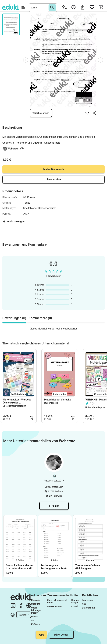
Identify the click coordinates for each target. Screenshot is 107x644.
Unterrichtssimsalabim (14, 406)
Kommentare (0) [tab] (40, 318)
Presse (35, 617)
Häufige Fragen (76, 601)
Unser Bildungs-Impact (36, 610)
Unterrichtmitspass (95, 407)
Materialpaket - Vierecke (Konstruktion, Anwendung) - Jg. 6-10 (17, 401)
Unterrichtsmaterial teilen (57, 601)
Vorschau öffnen (41, 113)
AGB (84, 604)
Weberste (13, 149)
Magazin (36, 600)
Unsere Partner (55, 606)
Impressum (88, 600)
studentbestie (51, 403)
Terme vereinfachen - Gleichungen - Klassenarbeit (88, 567)
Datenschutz (88, 608)
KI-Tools (35, 624)
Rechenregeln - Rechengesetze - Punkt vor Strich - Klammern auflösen (54, 567)
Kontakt (75, 606)
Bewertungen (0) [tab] (14, 318)
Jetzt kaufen (54, 179)
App (33, 620)
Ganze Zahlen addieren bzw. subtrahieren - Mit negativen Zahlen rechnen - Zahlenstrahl (19, 567)
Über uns (36, 604)
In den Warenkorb (54, 169)
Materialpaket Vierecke (58, 400)
